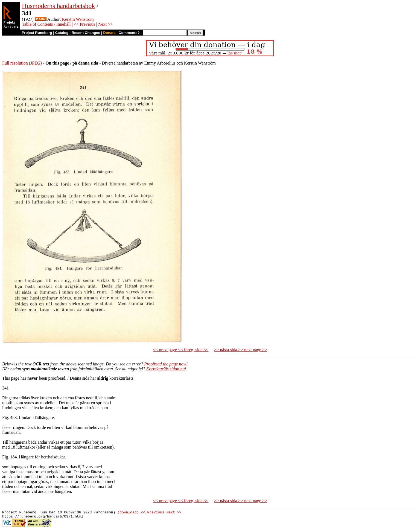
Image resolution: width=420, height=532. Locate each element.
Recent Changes (86, 33)
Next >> (105, 24)
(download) (128, 513)
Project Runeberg (37, 33)
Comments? (129, 33)
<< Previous (84, 24)
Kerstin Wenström (78, 19)
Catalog (62, 33)
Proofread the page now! (166, 364)
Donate (109, 33)
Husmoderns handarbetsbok (58, 6)
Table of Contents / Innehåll (46, 24)
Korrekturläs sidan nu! (166, 369)
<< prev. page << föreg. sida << (181, 350)
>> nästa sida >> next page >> (240, 350)
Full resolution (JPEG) (22, 63)
